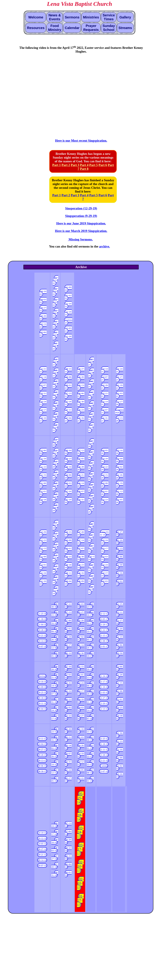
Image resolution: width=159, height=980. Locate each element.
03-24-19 (105, 542)
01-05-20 (120, 501)
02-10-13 (80, 866)
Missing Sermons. (80, 239)
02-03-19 (105, 583)
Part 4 (84, 165)
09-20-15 (42, 755)
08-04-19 (68, 583)
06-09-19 (81, 583)
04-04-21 (91, 406)
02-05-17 (104, 619)
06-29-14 (68, 841)
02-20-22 (55, 291)
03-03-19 (105, 558)
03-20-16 (90, 668)
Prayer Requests (91, 28)
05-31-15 (68, 763)
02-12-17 (104, 614)
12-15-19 (43, 550)
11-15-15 (120, 684)
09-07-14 (42, 866)
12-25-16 (120, 605)
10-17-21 (43, 411)
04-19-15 (81, 755)
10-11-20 (55, 453)
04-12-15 (81, 763)
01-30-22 (55, 324)
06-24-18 (68, 638)
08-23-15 (55, 730)
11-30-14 (120, 734)
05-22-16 (68, 717)
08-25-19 (68, 558)
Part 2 (66, 165)
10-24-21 (43, 403)
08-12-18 (55, 646)
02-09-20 (120, 460)
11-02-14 (120, 767)
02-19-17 (90, 655)
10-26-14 (120, 775)
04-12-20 (91, 509)
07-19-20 (68, 501)
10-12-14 (42, 838)
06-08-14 (68, 866)
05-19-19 (91, 537)
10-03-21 (55, 362)
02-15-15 (90, 763)
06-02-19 (91, 527)
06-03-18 (81, 605)
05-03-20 (91, 476)
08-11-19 (68, 574)
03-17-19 (105, 550)
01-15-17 (104, 635)
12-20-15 (104, 703)
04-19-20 (91, 498)
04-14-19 (91, 578)
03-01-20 (105, 493)
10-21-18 (42, 635)
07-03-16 (68, 676)
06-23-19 (81, 566)
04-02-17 (90, 622)
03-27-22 (43, 309)
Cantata (104, 766)
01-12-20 (120, 493)
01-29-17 (104, 625)
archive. (105, 246)
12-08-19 (43, 558)
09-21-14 (42, 855)
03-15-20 (105, 476)
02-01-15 (90, 780)
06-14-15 (68, 747)
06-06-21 (81, 395)
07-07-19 (81, 550)
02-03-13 (80, 883)
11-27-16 (120, 622)
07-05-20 (81, 460)
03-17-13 (80, 849)
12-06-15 (120, 668)
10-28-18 (42, 630)
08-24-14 (55, 825)
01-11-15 (104, 749)
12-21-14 (104, 760)
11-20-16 (120, 630)
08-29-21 (55, 417)
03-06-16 (90, 684)
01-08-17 (104, 641)
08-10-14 (55, 841)
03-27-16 (81, 717)
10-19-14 (42, 833)
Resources (36, 28)
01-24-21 (120, 370)
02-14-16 (90, 709)
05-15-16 (81, 668)
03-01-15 (90, 747)
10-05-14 (42, 844)
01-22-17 (104, 630)
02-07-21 (105, 411)
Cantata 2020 (119, 411)
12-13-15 (104, 709)
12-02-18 (120, 583)
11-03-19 (55, 525)
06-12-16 (68, 701)
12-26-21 (68, 305)
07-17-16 (55, 717)
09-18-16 (42, 698)
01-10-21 (120, 387)
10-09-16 (42, 687)
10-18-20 (43, 501)
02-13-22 (55, 302)
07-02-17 (81, 638)
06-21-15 (68, 739)
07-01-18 (68, 630)
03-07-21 (105, 378)
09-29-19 (55, 580)
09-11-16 (42, 703)
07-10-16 (68, 668)
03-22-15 (81, 780)
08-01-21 (68, 387)
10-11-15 (42, 739)
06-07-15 (68, 755)
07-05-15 (55, 780)
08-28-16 (55, 668)
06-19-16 (68, 692)
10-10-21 (43, 419)
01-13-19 (120, 550)
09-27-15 (42, 749)
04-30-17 (81, 655)
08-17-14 (55, 833)
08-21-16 (55, 676)
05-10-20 (91, 465)
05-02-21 (91, 373)
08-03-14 (55, 849)
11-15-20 (43, 476)
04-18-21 (91, 384)
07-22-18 (68, 605)
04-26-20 (91, 487)
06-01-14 (68, 874)
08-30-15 (42, 771)
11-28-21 (68, 338)
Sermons (72, 17)
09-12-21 (55, 395)
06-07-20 (81, 493)
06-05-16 (68, 709)
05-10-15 (81, 730)
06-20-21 (81, 378)
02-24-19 (105, 566)
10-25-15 (120, 709)
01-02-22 (68, 297)
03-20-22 (43, 317)
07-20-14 (55, 866)
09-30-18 (55, 605)
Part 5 (94, 165)
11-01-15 (120, 701)
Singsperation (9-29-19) (81, 216)
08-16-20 (68, 468)
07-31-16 (55, 701)
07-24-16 (55, 709)
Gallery (125, 17)
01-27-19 (120, 533)
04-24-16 (81, 684)
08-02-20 (68, 485)
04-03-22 (43, 301)
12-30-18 (120, 566)
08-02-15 (55, 747)
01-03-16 (104, 692)
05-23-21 (81, 411)
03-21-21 (91, 428)
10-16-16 (42, 682)
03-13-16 (90, 676)
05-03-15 (81, 739)
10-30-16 (120, 655)
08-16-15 (55, 739)
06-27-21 (81, 370)
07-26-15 (55, 755)
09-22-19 (55, 591)
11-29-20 (43, 460)
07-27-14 (55, 857)
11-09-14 (120, 759)
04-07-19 (91, 589)
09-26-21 (55, 373)
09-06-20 (55, 508)
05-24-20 (91, 444)
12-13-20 (120, 419)
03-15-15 (90, 730)
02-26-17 (90, 646)
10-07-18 (42, 646)
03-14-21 (105, 370)
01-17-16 (104, 682)
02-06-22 (55, 313)
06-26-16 (68, 684)
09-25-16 (42, 692)
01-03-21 (120, 395)
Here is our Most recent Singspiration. (81, 141)
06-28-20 (81, 468)
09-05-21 (55, 406)
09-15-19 (68, 533)
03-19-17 (90, 630)
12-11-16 (120, 614)
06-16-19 (81, 574)
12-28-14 (104, 755)
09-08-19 (68, 542)
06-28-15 (68, 730)
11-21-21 (43, 370)
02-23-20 (105, 501)
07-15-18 (68, 614)
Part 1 (56, 165)
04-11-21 (91, 395)
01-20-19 (120, 542)
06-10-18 (68, 655)
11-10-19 (43, 583)
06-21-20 (81, 476)
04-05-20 (105, 452)
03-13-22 (43, 325)
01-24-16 (104, 676)
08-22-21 (55, 428)
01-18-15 (104, 744)
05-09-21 (91, 362)
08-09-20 (68, 476)
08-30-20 (68, 452)
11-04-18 (42, 625)
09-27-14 (42, 849)
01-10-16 (104, 687)
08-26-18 (55, 638)
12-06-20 (43, 452)
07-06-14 (68, 833)
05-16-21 (81, 419)
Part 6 (103, 165)
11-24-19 (43, 574)
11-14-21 (43, 378)
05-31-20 (81, 501)
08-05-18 (55, 655)
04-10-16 (81, 701)
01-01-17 (104, 646)
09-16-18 (55, 622)
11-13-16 (120, 638)
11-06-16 (120, 646)
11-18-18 (42, 619)
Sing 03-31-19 (104, 533)
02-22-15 (90, 755)
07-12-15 (55, 771)
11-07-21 (43, 387)
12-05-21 (68, 330)
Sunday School (109, 28)
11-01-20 (43, 493)
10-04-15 (42, 744)
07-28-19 (81, 533)
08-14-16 (55, 684)
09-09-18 (55, 630)
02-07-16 (90, 717)
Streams (125, 28)
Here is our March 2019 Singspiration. (81, 231)
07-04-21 (68, 419)
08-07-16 (55, 692)
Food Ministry (55, 28)
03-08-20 (105, 485)
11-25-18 (42, 614)
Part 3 (75, 165)
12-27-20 (120, 403)
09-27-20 (55, 475)
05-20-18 (81, 622)
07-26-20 (68, 493)
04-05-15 (81, 771)
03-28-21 (91, 417)
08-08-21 (68, 378)
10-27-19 (55, 536)
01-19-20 (120, 485)
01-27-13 (80, 900)
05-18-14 (80, 815)
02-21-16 (90, 701)
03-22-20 (105, 468)
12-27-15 (104, 698)
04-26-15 (81, 747)
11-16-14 (120, 751)
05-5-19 (91, 558)
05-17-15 (68, 780)
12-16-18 (120, 574)
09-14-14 (42, 860)
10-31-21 (43, 395)
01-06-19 (120, 558)
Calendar (72, 28)
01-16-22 (55, 346)
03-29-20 (105, 460)
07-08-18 (68, 622)
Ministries (91, 17)
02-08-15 (90, 771)
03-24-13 (80, 832)
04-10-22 (43, 293)
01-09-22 (68, 289)
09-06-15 (42, 766)
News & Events (55, 17)
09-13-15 (42, 760)
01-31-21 (105, 419)
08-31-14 (55, 874)
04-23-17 (90, 605)
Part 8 (84, 169)
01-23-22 (55, 335)
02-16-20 (120, 452)
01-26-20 (120, 476)
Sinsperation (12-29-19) (81, 208)
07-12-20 (81, 452)
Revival (42, 676)
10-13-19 (55, 558)
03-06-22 (43, 334)
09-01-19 (68, 550)
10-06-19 (55, 569)
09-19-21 (55, 384)
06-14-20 (81, 485)
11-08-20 (43, 485)
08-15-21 (68, 370)
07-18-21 (68, 403)
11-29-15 (120, 676)
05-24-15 (68, 771)
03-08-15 (90, 739)
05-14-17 (81, 646)
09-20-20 (55, 486)
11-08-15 (120, 692)
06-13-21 (81, 387)
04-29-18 (81, 630)
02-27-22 (55, 280)
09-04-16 (42, 709)
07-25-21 (68, 395)
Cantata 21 (69, 321)
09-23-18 (55, 614)
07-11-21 (68, 411)
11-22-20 (43, 468)
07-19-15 (55, 763)
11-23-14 (120, 743)
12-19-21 (68, 313)
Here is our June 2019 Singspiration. (81, 223)
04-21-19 (91, 567)
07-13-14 (68, 825)
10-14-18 (42, 641)
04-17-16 (81, 692)
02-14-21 (105, 403)
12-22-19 (43, 542)
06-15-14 (68, 857)
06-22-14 (68, 849)
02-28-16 (90, 692)
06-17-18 (68, 646)
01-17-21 (120, 378)
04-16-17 (90, 614)
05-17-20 (91, 454)
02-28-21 (105, 387)
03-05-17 (90, 638)
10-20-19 (55, 547)
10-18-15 (120, 717)
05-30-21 (81, 403)
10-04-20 (55, 464)
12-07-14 (104, 771)
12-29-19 (43, 533)
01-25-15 (104, 739)
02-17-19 (105, 574)
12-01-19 (43, 566)
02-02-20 (120, 468)
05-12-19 (91, 548)
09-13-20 (55, 497)
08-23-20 (68, 460)
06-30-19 (81, 558)
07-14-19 (81, 542)
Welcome (36, 17)
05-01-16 (81, 676)
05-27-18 (81, 614)
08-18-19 (68, 566)
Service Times (109, 17)
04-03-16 (81, 709)
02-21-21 (105, 395)
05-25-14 (80, 798)
